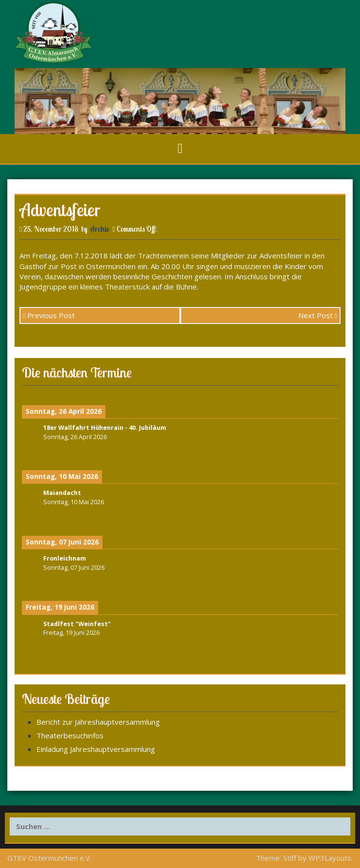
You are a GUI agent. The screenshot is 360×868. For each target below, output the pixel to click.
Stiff (290, 858)
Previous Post (49, 315)
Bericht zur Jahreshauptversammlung (98, 722)
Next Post (318, 315)
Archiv (100, 229)
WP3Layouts (330, 858)
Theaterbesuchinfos (70, 735)
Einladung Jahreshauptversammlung (96, 749)
